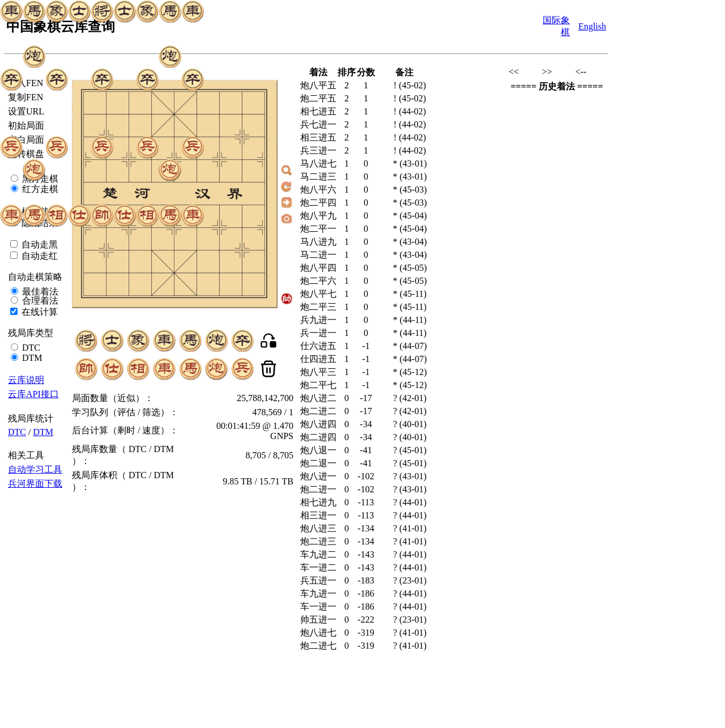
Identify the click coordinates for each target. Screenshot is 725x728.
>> (547, 72)
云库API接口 (33, 394)
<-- (581, 72)
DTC (30, 348)
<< (514, 72)
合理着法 (39, 301)
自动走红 (39, 256)
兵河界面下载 (35, 484)
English (592, 26)
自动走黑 (39, 244)
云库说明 (26, 380)
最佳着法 (39, 291)
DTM (31, 358)
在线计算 (39, 312)
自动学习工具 (35, 469)
